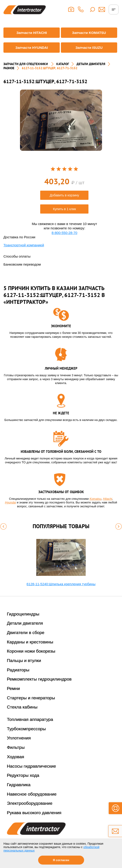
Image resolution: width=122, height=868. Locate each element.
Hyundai (11, 502)
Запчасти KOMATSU (89, 33)
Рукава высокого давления (34, 813)
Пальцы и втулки (24, 661)
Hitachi (108, 499)
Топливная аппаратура (30, 719)
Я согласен (61, 860)
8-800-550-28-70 (65, 233)
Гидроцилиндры (23, 614)
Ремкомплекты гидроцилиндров (39, 679)
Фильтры (16, 747)
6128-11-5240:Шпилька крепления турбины (61, 584)
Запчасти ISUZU (89, 48)
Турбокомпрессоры (26, 729)
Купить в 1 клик (65, 209)
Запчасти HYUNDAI (32, 48)
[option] (61, 120)
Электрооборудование (30, 803)
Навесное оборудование (32, 794)
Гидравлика (19, 785)
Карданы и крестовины (30, 642)
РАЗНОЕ (9, 68)
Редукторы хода (23, 775)
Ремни (13, 688)
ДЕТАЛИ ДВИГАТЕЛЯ (91, 64)
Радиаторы (18, 670)
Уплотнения (19, 738)
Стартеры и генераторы (31, 698)
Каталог (63, 64)
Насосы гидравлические (31, 766)
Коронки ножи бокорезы (31, 651)
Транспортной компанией (24, 245)
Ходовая (16, 757)
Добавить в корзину (65, 195)
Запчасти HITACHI (32, 33)
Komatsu (95, 499)
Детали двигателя (25, 623)
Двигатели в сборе (26, 633)
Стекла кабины (22, 707)
